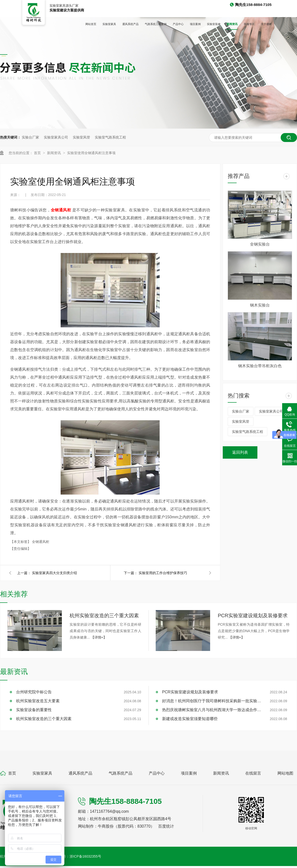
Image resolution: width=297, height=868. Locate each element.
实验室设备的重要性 (34, 710)
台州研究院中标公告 (34, 692)
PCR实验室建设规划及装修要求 (253, 616)
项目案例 (195, 24)
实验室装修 (214, 24)
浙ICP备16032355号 (85, 856)
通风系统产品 (130, 24)
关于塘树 (266, 24)
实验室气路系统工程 (110, 137)
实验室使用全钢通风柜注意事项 (91, 153)
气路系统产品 (121, 773)
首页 (38, 153)
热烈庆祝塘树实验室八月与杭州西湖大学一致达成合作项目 (212, 710)
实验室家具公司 (56, 137)
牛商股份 (106, 826)
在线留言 (253, 773)
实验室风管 (81, 137)
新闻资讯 (232, 24)
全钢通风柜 (41, 542)
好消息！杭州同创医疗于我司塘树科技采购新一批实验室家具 (212, 701)
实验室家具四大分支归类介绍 (54, 573)
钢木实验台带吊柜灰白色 (260, 366)
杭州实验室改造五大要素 (38, 701)
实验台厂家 (30, 137)
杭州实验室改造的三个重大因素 (104, 616)
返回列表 (240, 452)
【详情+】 (99, 637)
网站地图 (285, 773)
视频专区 (249, 24)
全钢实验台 (260, 244)
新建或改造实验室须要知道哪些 (190, 719)
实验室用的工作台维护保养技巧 (163, 573)
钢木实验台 (260, 305)
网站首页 (91, 24)
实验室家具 (109, 24)
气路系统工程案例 (156, 24)
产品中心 (178, 24)
